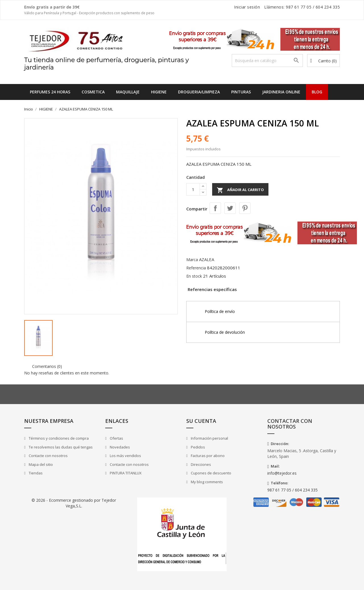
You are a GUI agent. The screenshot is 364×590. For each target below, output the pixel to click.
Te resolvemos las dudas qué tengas (60, 447)
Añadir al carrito (240, 190)
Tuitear (230, 208)
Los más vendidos (125, 456)
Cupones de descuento (211, 473)
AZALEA (207, 259)
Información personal (209, 438)
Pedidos (197, 447)
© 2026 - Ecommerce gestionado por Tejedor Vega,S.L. (74, 503)
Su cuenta (201, 421)
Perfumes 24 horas (50, 92)
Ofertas (116, 438)
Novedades (119, 447)
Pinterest (245, 208)
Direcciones (200, 464)
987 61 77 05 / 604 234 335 (292, 490)
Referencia (196, 268)
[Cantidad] (193, 189)
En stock (194, 276)
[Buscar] (267, 61)
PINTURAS (241, 92)
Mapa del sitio (40, 464)
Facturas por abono (207, 456)
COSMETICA (93, 92)
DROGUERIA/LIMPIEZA (199, 92)
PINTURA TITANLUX (125, 473)
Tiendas (35, 473)
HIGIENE (159, 92)
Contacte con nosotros (48, 456)
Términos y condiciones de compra (58, 438)
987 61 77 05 (299, 7)
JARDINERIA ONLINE (281, 92)
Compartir (215, 208)
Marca (192, 260)
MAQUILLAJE (128, 92)
